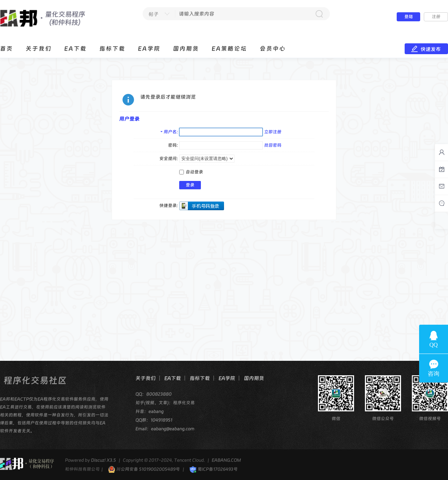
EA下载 (76, 49)
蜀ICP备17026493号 (214, 469)
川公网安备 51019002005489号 (144, 469)
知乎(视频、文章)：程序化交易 (165, 403)
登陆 (409, 17)
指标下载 (112, 49)
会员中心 (273, 49)
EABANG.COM (226, 460)
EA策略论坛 (229, 49)
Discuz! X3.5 (104, 460)
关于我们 (39, 49)
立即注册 (273, 132)
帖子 (154, 14)
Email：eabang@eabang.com (165, 429)
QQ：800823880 (154, 394)
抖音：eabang (150, 411)
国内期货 (186, 49)
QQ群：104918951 (154, 420)
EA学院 (149, 49)
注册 (436, 17)
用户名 (170, 132)
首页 (7, 49)
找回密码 (273, 145)
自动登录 (191, 172)
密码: (173, 145)
